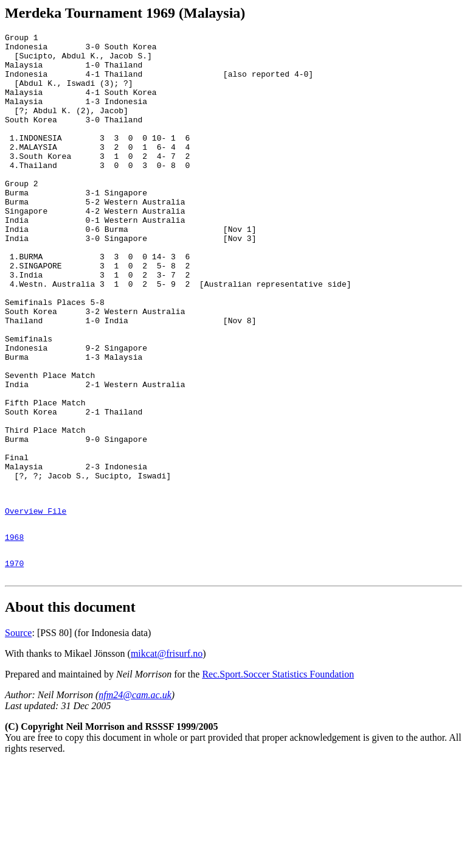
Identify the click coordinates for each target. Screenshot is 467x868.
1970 (14, 665)
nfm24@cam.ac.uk (135, 799)
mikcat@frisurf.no (167, 758)
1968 (14, 635)
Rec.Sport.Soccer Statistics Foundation (278, 778)
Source (18, 737)
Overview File (36, 606)
